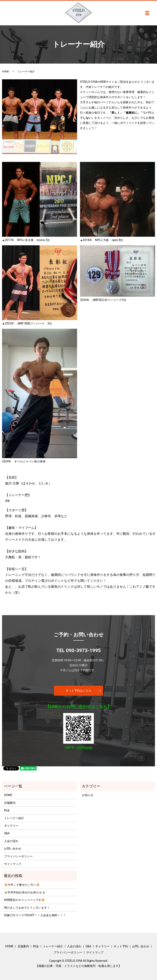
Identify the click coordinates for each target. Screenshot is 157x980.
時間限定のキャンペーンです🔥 (24, 900)
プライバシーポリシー (18, 856)
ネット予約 (121, 946)
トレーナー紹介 (14, 818)
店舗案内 (10, 803)
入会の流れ (11, 841)
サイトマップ (13, 864)
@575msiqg (85, 748)
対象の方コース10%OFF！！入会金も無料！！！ (35, 915)
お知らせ (88, 795)
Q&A (7, 833)
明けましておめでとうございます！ (27, 908)
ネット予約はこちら (78, 691)
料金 (7, 810)
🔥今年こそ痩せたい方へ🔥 (22, 885)
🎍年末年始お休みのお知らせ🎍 (25, 892)
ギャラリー (11, 826)
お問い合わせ (13, 849)
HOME (6, 72)
